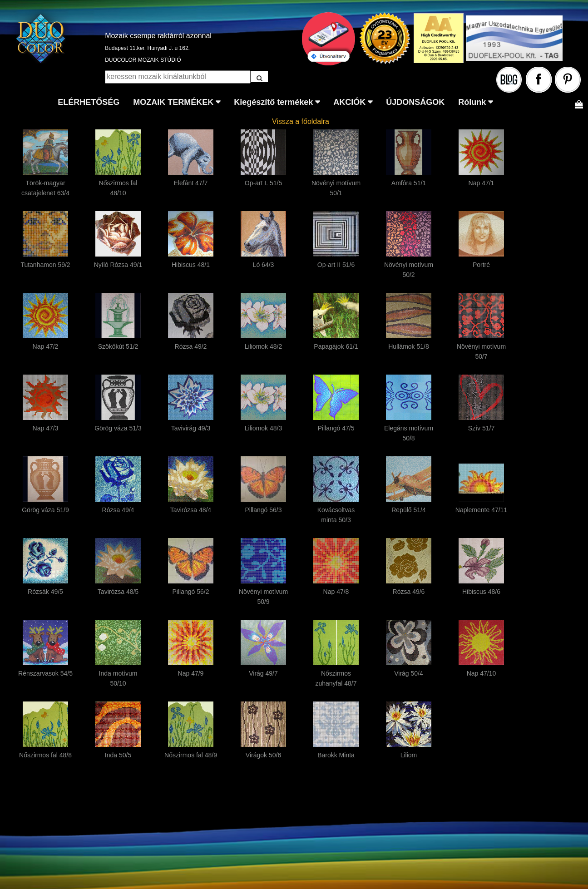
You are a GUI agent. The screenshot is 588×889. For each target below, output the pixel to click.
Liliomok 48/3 (264, 428)
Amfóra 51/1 (409, 183)
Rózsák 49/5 (45, 592)
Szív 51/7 (481, 428)
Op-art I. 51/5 (263, 183)
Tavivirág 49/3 (191, 428)
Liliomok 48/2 (264, 346)
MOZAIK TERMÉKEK (173, 102)
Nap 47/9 (191, 673)
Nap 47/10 (482, 673)
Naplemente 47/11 (481, 510)
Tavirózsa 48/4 (191, 510)
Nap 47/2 (46, 346)
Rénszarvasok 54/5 (45, 673)
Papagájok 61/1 (336, 346)
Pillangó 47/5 (336, 428)
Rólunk (472, 102)
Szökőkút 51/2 (118, 346)
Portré (481, 265)
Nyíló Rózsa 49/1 (118, 265)
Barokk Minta (336, 755)
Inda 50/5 (118, 755)
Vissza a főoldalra (301, 121)
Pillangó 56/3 (264, 510)
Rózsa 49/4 (118, 510)
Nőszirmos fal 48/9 (191, 755)
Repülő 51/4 (409, 510)
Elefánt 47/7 (191, 183)
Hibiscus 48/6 (481, 592)
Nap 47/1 (482, 183)
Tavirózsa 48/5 (118, 592)
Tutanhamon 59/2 (45, 265)
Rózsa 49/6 (409, 592)
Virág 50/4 (409, 673)
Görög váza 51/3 (118, 428)
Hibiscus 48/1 (191, 265)
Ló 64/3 (264, 265)
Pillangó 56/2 (191, 592)
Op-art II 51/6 (336, 265)
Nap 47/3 (46, 428)
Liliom (409, 755)
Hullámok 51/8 (409, 346)
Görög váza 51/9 (45, 510)
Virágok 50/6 (263, 755)
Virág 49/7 (263, 673)
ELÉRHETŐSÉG (89, 102)
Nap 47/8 (336, 592)
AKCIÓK (349, 102)
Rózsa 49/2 (191, 346)
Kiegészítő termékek (273, 102)
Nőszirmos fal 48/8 (45, 755)
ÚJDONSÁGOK (415, 102)
